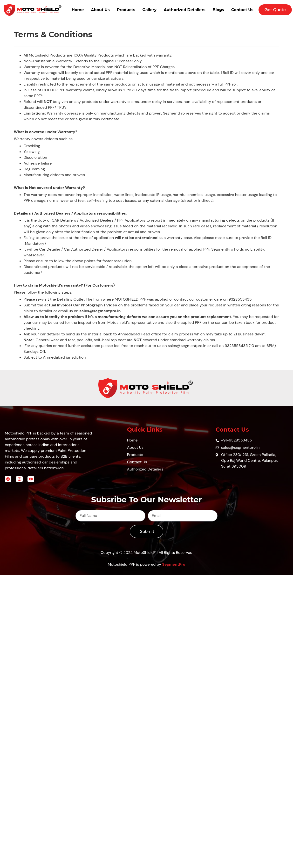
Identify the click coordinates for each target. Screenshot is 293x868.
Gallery (150, 10)
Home (78, 10)
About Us (100, 10)
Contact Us (242, 10)
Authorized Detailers (185, 10)
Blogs (218, 10)
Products (126, 10)
